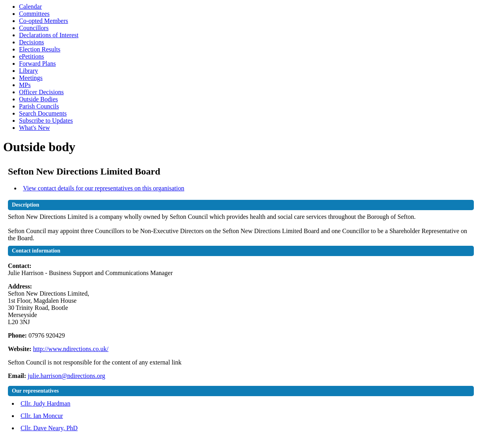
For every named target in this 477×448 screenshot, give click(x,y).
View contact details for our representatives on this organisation (104, 188)
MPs (25, 85)
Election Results (40, 49)
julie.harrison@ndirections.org (67, 376)
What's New (34, 128)
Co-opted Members (44, 21)
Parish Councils (39, 106)
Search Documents (43, 113)
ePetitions (31, 56)
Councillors (34, 28)
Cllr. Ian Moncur (42, 416)
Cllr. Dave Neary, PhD (49, 428)
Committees (34, 14)
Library (29, 71)
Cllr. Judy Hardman (46, 403)
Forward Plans (37, 64)
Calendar (30, 7)
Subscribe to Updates (46, 121)
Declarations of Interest (49, 35)
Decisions (31, 42)
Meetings (31, 78)
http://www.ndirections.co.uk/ (71, 349)
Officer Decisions (41, 92)
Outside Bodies (38, 99)
